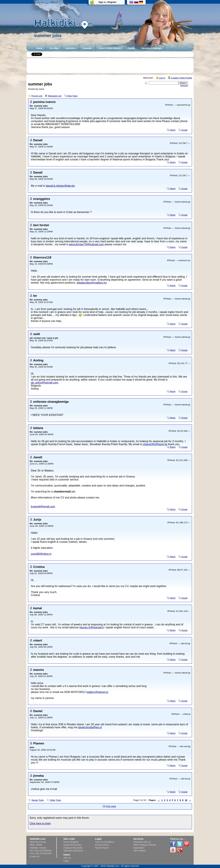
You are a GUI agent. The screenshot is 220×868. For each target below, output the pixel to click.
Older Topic (55, 800)
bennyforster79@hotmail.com (86, 244)
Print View (111, 806)
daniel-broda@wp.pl (90, 727)
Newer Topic (38, 800)
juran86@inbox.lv (41, 554)
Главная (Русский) (73, 848)
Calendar (87, 48)
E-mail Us (35, 856)
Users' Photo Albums (110, 48)
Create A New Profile (182, 78)
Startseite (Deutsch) (73, 851)
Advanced (184, 86)
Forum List (37, 96)
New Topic (72, 96)
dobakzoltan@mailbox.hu (92, 283)
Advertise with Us (142, 842)
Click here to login (40, 823)
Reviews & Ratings (152, 48)
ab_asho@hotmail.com (45, 383)
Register (112, 2)
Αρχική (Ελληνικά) (72, 845)
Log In (162, 78)
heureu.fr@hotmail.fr (92, 627)
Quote (184, 130)
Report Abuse (102, 848)
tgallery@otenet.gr (97, 692)
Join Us (67, 858)
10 (186, 800)
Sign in (102, 2)
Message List (55, 96)
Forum (131, 48)
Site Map (54, 48)
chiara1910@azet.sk (155, 444)
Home (39, 48)
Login (66, 861)
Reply (173, 130)
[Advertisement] (112, 66)
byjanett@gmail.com (43, 507)
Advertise (70, 48)
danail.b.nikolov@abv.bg (60, 186)
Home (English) (71, 842)
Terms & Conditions (105, 842)
